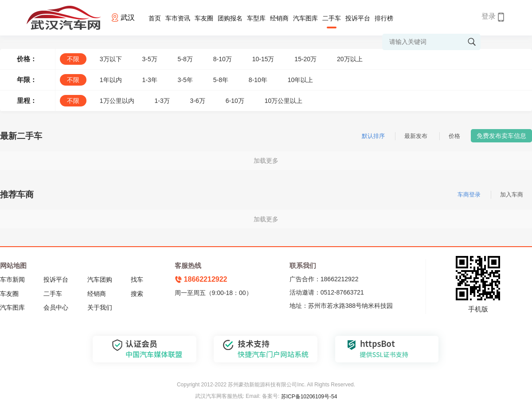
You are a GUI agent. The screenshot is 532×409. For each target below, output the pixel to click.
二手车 (332, 18)
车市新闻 (12, 279)
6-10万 (235, 101)
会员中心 (56, 307)
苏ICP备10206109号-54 (309, 397)
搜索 (137, 294)
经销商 (279, 18)
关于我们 (100, 307)
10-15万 (263, 59)
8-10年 (258, 80)
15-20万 (305, 59)
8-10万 (223, 59)
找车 (137, 279)
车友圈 (204, 18)
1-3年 (149, 80)
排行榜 (384, 18)
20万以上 (350, 59)
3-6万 (198, 101)
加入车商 (512, 195)
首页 (155, 18)
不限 (73, 59)
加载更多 (266, 161)
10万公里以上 (284, 101)
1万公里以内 (117, 101)
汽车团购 (100, 279)
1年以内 (111, 80)
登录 (489, 16)
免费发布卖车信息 (501, 136)
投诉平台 (358, 18)
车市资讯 (178, 18)
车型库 (256, 18)
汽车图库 (305, 18)
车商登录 (469, 195)
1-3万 (162, 101)
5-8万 (185, 59)
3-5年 (185, 80)
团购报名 (230, 18)
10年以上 (301, 80)
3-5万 (149, 59)
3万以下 (111, 59)
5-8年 (221, 80)
